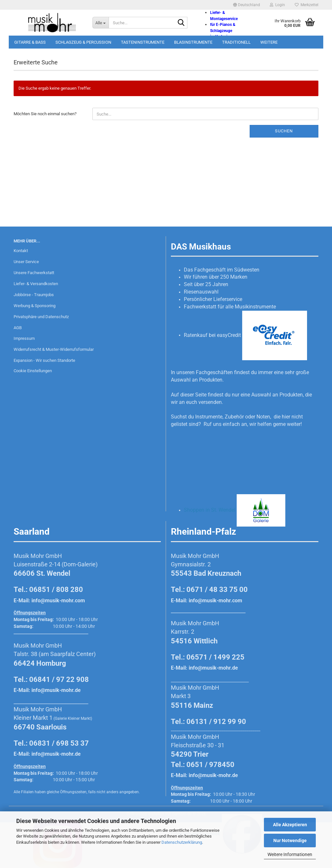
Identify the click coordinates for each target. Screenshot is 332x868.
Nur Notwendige (290, 840)
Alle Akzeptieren (290, 825)
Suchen (284, 131)
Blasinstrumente (193, 42)
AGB (18, 328)
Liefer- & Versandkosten (36, 284)
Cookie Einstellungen (33, 371)
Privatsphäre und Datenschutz (41, 317)
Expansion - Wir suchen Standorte (44, 360)
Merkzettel (307, 5)
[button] (247, 5)
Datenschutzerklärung (182, 842)
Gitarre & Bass (30, 42)
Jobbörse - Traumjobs (34, 295)
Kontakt (21, 251)
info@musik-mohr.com (58, 601)
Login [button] (277, 5)
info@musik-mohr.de (56, 690)
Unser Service (26, 262)
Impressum (24, 338)
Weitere (269, 42)
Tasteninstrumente (143, 42)
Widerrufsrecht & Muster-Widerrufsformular (54, 349)
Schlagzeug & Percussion (83, 42)
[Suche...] (101, 23)
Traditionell (236, 42)
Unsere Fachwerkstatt (34, 273)
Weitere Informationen (290, 854)
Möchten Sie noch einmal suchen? (45, 114)
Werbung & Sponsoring (35, 306)
